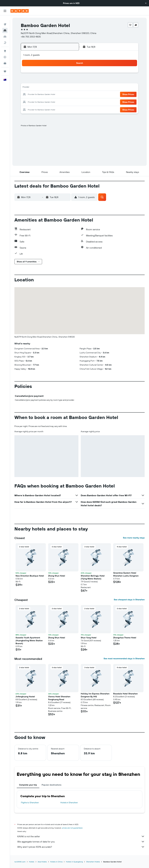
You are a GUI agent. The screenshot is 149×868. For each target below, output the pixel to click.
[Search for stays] (5, 26)
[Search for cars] (5, 32)
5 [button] (42, 81)
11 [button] (35, 88)
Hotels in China (56, 862)
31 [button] (28, 109)
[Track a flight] (5, 52)
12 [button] (42, 88)
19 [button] (42, 95)
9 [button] (70, 81)
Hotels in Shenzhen (69, 803)
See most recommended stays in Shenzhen (124, 659)
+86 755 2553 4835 (31, 37)
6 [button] (49, 81)
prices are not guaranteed (72, 828)
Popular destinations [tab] (52, 785)
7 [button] (56, 81)
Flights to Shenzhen (30, 803)
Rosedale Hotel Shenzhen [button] (125, 694)
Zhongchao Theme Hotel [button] (125, 638)
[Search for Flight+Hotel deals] (5, 38)
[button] (146, 3)
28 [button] (56, 102)
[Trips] (5, 67)
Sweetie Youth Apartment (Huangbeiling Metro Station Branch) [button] (29, 641)
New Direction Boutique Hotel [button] (30, 576)
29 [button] (63, 102)
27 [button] (49, 102)
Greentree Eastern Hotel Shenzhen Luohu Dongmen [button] (126, 574)
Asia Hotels (42, 862)
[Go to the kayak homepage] (20, 11)
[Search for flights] (5, 20)
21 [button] (56, 95)
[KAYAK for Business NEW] (5, 59)
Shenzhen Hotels (93, 862)
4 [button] (35, 81)
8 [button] (63, 81)
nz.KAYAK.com (20, 862)
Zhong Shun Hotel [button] (57, 576)
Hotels (32, 862)
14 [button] (56, 88)
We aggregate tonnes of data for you (81, 842)
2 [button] (70, 74)
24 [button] (28, 102)
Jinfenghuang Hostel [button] (25, 697)
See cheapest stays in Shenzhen (129, 600)
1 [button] (63, 74)
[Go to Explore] (5, 46)
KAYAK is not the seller (81, 836)
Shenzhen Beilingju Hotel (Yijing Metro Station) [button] (93, 577)
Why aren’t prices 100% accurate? (81, 847)
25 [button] (35, 102)
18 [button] (35, 95)
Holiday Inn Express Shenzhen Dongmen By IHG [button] (95, 695)
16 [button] (70, 88)
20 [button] (49, 95)
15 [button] (63, 88)
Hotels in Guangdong (74, 862)
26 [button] (42, 102)
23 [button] (70, 95)
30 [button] (70, 102)
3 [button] (28, 81)
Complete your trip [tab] (28, 785)
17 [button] (28, 95)
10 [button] (28, 88)
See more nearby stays (134, 538)
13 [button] (49, 88)
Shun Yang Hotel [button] (89, 638)
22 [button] (63, 95)
